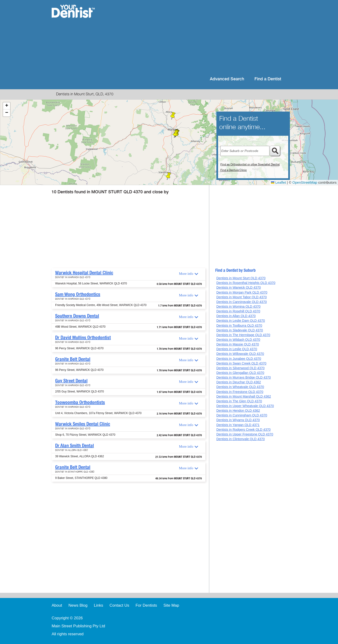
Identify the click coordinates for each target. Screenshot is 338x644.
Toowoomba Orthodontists (80, 402)
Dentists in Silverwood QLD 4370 (240, 368)
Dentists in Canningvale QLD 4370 (242, 302)
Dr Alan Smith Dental (75, 446)
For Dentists (146, 605)
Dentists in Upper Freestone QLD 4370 (245, 434)
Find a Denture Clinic (234, 170)
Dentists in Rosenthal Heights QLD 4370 (246, 283)
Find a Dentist (268, 79)
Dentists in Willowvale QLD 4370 (240, 354)
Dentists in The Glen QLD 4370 (239, 401)
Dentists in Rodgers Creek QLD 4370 (244, 430)
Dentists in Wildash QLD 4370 (238, 340)
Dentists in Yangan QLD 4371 (238, 425)
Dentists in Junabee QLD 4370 (239, 359)
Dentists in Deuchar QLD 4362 (239, 382)
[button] (176, 134)
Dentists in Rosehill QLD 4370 (238, 311)
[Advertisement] (199, 38)
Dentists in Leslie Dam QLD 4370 (241, 321)
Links (99, 605)
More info (186, 274)
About (57, 605)
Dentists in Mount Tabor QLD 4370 (242, 297)
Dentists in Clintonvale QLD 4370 (241, 439)
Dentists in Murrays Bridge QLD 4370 (244, 377)
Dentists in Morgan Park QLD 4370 (242, 292)
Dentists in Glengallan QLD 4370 (240, 373)
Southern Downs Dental (77, 316)
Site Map (171, 605)
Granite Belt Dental (73, 359)
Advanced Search (227, 79)
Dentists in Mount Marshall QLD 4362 (244, 396)
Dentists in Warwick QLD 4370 (239, 287)
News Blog (78, 605)
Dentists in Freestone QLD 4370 (240, 392)
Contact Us (119, 605)
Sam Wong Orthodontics (78, 294)
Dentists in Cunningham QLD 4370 (242, 415)
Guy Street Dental (71, 381)
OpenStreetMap (305, 182)
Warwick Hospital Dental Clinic (84, 273)
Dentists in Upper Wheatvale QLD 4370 (245, 406)
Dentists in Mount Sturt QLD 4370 (241, 278)
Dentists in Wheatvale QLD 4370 (240, 387)
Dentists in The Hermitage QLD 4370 (243, 335)
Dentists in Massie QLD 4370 (238, 344)
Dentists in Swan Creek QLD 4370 (241, 363)
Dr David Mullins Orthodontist (83, 338)
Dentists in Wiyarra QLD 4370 (238, 420)
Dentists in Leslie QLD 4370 (237, 349)
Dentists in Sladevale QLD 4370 (240, 330)
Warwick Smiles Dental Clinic (83, 424)
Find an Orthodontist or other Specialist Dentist (250, 164)
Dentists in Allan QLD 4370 (236, 316)
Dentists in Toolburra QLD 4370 (239, 326)
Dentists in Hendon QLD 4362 (238, 411)
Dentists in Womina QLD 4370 (238, 306)
